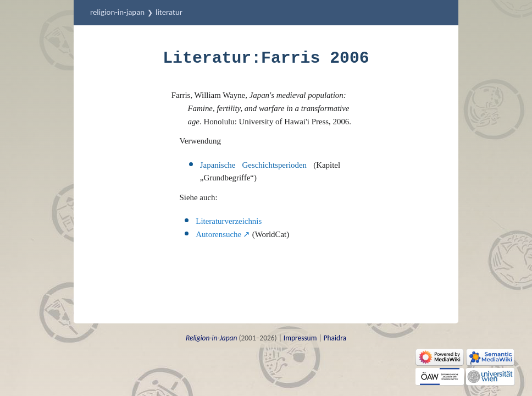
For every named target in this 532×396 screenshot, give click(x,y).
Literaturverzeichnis (229, 221)
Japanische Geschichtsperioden (253, 165)
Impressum (300, 338)
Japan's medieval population (297, 95)
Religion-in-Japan (117, 12)
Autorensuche (218, 234)
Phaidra (335, 338)
